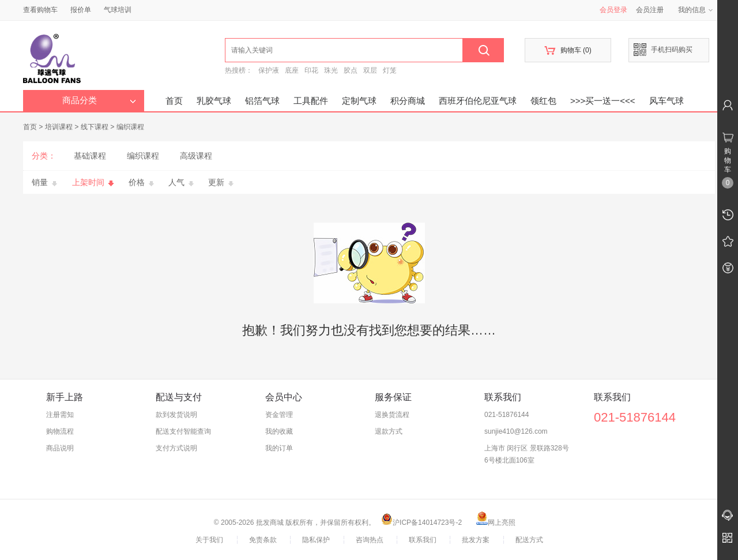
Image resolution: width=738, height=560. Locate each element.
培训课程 (59, 127)
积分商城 (408, 101)
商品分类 (99, 100)
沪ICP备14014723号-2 (421, 523)
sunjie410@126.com (516, 431)
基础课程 (90, 156)
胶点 (351, 70)
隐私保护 (316, 540)
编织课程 (130, 127)
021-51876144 (507, 415)
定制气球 (359, 101)
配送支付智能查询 (183, 431)
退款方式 (389, 431)
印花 (311, 70)
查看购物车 (40, 10)
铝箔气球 (262, 101)
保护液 (269, 70)
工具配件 (311, 101)
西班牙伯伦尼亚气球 (478, 101)
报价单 (81, 10)
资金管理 (279, 415)
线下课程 (95, 127)
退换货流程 (392, 415)
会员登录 (613, 10)
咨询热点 (370, 540)
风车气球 (667, 101)
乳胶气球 (214, 101)
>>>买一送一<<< (603, 101)
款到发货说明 (176, 415)
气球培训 (118, 10)
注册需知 (60, 415)
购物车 (568, 50)
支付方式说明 (176, 448)
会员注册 (650, 10)
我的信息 (696, 10)
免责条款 (263, 540)
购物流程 (60, 431)
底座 (292, 70)
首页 (174, 101)
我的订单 (279, 448)
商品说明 (60, 448)
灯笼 (390, 70)
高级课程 (196, 156)
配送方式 (529, 540)
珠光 (331, 70)
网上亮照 (496, 523)
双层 (370, 70)
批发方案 (476, 540)
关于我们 (209, 540)
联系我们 (423, 540)
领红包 (543, 101)
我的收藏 (279, 431)
